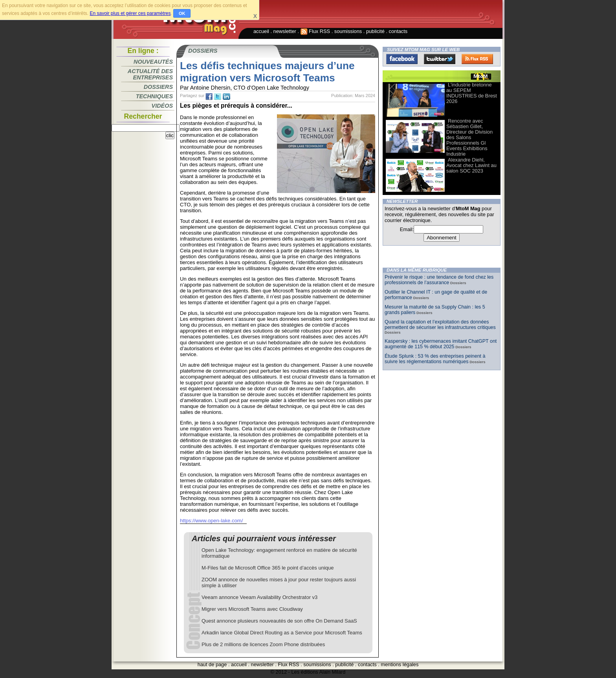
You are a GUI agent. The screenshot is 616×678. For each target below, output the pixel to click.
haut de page (212, 664)
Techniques (154, 96)
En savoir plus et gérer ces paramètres (130, 13)
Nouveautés (153, 62)
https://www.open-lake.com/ (211, 521)
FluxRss (477, 59)
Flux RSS (315, 31)
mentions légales (400, 664)
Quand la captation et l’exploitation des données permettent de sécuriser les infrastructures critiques (440, 325)
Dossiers (158, 87)
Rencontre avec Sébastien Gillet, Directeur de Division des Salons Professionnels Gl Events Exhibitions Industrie (469, 137)
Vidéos (162, 106)
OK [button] (182, 13)
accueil (261, 31)
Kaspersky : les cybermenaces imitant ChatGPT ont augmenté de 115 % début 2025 (441, 344)
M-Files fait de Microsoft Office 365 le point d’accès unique (268, 568)
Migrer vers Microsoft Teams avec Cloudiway (252, 609)
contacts (398, 31)
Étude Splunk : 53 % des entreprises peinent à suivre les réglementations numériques (435, 359)
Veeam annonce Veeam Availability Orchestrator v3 (259, 597)
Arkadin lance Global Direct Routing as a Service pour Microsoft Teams (282, 633)
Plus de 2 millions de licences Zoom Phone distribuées (263, 644)
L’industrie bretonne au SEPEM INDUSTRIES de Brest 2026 (472, 93)
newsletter (285, 31)
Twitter (440, 59)
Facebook (402, 59)
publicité (375, 31)
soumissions (348, 31)
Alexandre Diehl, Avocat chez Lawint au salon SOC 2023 (471, 165)
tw (218, 97)
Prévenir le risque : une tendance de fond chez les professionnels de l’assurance (439, 280)
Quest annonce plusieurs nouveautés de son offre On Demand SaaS (279, 621)
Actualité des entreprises (150, 74)
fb (209, 97)
